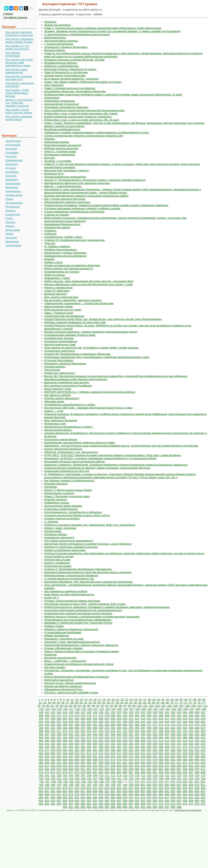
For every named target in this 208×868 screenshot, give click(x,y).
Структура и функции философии (66, 47)
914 (149, 798)
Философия (13, 230)
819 (83, 788)
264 (113, 725)
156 (137, 712)
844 (65, 791)
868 (41, 794)
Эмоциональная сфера (58, 306)
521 (143, 753)
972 (161, 804)
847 (83, 791)
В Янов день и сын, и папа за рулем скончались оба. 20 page (81, 120)
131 (156, 709)
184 (137, 715)
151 (107, 712)
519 (131, 753)
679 (83, 772)
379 (131, 737)
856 (137, 791)
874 (77, 794)
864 (185, 791)
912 (137, 798)
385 (167, 737)
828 (137, 788)
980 (65, 807)
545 (119, 756)
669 (191, 769)
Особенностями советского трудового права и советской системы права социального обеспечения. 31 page (113, 94)
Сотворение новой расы (59, 351)
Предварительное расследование (65, 256)
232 (89, 722)
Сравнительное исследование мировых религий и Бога (79, 664)
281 (47, 728)
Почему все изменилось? (60, 373)
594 (77, 763)
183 (131, 715)
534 (53, 756)
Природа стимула (55, 499)
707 (83, 775)
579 (155, 760)
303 (179, 728)
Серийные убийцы (55, 534)
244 (161, 722)
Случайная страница (15, 17)
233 (95, 722)
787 (59, 785)
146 (77, 712)
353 (143, 734)
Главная (8, 14)
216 (161, 718)
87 (80, 706)
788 (65, 785)
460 (113, 747)
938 (125, 801)
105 (169, 706)
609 (167, 763)
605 (143, 763)
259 (83, 725)
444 (185, 744)
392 (41, 741)
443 (179, 744)
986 (101, 807)
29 (154, 700)
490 (125, 750)
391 (203, 737)
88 (84, 706)
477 (47, 750)
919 (179, 798)
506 (53, 753)
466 (149, 747)
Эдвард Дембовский (56, 636)
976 (185, 804)
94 (111, 706)
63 (140, 703)
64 (145, 703)
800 (137, 785)
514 (101, 753)
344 (89, 734)
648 (65, 769)
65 (149, 703)
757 (47, 782)
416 (185, 741)
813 (47, 788)
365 (47, 737)
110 (199, 706)
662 (149, 769)
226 (53, 722)
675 (59, 772)
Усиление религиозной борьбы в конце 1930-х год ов (77, 515)
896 (41, 798)
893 (191, 794)
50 (81, 703)
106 (175, 706)
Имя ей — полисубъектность (63, 186)
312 (65, 731)
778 (172, 782)
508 (65, 753)
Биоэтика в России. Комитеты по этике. (70, 69)
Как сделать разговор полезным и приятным (19, 34)
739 (107, 779)
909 (119, 798)
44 (54, 703)
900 (65, 798)
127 (131, 709)
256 (65, 725)
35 (181, 700)
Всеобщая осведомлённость (62, 129)
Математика (13, 183)
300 (161, 728)
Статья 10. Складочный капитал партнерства (74, 240)
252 (41, 725)
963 (107, 804)
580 (161, 760)
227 (59, 722)
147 (83, 712)
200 (65, 718)
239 (131, 722)
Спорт (9, 218)
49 (77, 703)
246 (173, 722)
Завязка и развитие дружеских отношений (71, 629)
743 (131, 779)
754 (197, 779)
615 (203, 763)
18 (104, 700)
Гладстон (50, 234)
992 (137, 807)
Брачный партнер (55, 294)
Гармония (50, 22)
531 (203, 753)
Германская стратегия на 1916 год (66, 471)
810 (197, 785)
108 (187, 706)
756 (41, 782)
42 (45, 703)
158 (149, 712)
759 (59, 782)
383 (155, 737)
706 (77, 775)
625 (95, 766)
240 (137, 722)
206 (101, 718)
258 (77, 725)
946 (173, 801)
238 (125, 722)
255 (59, 725)
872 (65, 794)
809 (191, 785)
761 (71, 782)
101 (145, 706)
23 (127, 700)
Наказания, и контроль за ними (64, 639)
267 (131, 725)
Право (9, 199)
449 (47, 747)
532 (41, 756)
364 (41, 737)
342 (77, 734)
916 (161, 798)
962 (101, 804)
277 (191, 725)
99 (134, 706)
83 (61, 706)
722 (173, 775)
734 (77, 779)
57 (113, 703)
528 (185, 753)
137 (192, 709)
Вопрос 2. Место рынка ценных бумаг (68, 490)
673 (47, 772)
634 (149, 766)
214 (149, 718)
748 (161, 779)
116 (65, 709)
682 (101, 772)
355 (155, 734)
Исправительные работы (60, 63)
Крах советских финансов (60, 420)
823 (107, 788)
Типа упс (49, 243)
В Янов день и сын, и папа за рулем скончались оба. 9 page (81, 113)
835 (179, 788)
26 (140, 700)
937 (119, 801)
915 (155, 798)
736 (89, 779)
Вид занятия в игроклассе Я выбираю (68, 386)
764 (89, 782)
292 (113, 728)
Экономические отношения (61, 104)
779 (179, 782)
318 (101, 731)
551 (155, 756)
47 (68, 703)
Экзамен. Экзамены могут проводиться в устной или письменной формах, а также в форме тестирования (112, 31)
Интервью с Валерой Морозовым (65, 363)
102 (151, 706)
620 (65, 766)
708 (89, 775)
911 (131, 798)
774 (148, 782)
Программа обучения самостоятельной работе (74, 462)
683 (107, 772)
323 (131, 731)
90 (93, 706)
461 (119, 747)
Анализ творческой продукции (63, 449)
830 (149, 788)
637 (167, 766)
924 (41, 801)
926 (53, 801)
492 (137, 750)
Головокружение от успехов (62, 272)
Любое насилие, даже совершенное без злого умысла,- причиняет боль (89, 281)
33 (172, 700)
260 (89, 725)
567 (83, 760)
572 (113, 760)
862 (173, 791)
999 (179, 807)
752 (185, 779)
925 (47, 801)
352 (137, 734)
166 (197, 712)
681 (95, 772)
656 (113, 769)
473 (191, 747)
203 (83, 718)
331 (179, 731)
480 (65, 750)
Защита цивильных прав (60, 344)
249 (191, 722)
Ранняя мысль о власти (59, 493)
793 (95, 785)
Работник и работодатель (61, 66)
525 (167, 753)
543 (107, 756)
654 (101, 769)
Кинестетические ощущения (63, 145)
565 (71, 760)
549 (143, 756)
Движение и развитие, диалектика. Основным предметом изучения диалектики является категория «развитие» (116, 465)
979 (203, 804)
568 (89, 760)
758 (53, 782)
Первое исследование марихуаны (65, 550)
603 (131, 763)
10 (68, 700)
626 (101, 766)
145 (71, 712)
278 (197, 725)
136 (185, 709)
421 (47, 744)
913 (143, 798)
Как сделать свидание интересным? (19, 118)
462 (125, 747)
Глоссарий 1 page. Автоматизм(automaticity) (72, 642)
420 (41, 744)
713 (119, 775)
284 (65, 728)
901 (71, 798)
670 (197, 769)
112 (41, 709)
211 (131, 718)
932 (89, 801)
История (11, 168)
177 (95, 715)
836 (185, 788)
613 (191, 763)
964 (113, 804)
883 (131, 794)
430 (101, 744)
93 (107, 706)
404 (113, 741)
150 (101, 712)
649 (71, 769)
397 (71, 741)
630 (125, 766)
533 (47, 756)
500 (185, 750)
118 (77, 709)
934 (101, 801)
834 (173, 788)
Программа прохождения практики (66, 107)
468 (161, 747)
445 (191, 744)
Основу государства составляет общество (72, 265)
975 (179, 804)
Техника (10, 222)
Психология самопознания (60, 439)
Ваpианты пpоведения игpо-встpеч (66, 382)
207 (107, 718)
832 (161, 788)
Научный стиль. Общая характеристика (70, 683)
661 (143, 769)
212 (137, 718)
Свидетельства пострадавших (64, 316)
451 (59, 747)
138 (198, 709)
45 (58, 703)
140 (41, 712)
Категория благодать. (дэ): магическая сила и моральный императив (88, 582)
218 (173, 718)
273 (167, 725)
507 (59, 753)
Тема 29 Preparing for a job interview (66, 72)
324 (137, 731)
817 (71, 788)
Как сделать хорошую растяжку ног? (19, 78)
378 (125, 737)
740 (113, 779)
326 (149, 731)
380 (137, 737)
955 (59, 804)
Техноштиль (52, 370)
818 (77, 788)
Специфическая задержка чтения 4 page (70, 335)
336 (41, 734)
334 (197, 731)
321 (119, 731)
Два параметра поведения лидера (65, 591)
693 (167, 772)
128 (137, 709)
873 (71, 794)
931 (83, 801)
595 (83, 763)
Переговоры (52, 98)
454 (77, 747)
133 (167, 709)
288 (89, 728)
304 (185, 728)
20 (113, 700)
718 (149, 775)
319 (107, 731)
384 (161, 737)
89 (89, 706)
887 (155, 794)
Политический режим (58, 566)
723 (179, 775)
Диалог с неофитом (57, 563)
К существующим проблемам (63, 632)
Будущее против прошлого (61, 148)
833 (167, 788)
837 (191, 788)
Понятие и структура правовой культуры (71, 547)
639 (179, 766)
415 (179, 741)
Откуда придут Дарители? (62, 398)
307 (203, 728)
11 (72, 700)
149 (95, 712)
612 (185, 763)
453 (71, 747)
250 (197, 722)
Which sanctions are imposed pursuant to (68, 269)
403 (107, 741)
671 (203, 769)
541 (95, 756)
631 (131, 766)
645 (47, 769)
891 (179, 794)
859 (155, 791)
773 (143, 782)
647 (59, 769)
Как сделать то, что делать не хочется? (17, 47)
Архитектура (13, 141)
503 (203, 750)
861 (167, 791)
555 (179, 756)
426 (77, 744)
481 (71, 750)
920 (185, 798)
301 (167, 728)
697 (191, 772)
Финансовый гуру (55, 424)
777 (166, 782)
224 (41, 722)
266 (125, 725)
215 (155, 718)
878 (101, 794)
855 (131, 791)
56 (108, 703)
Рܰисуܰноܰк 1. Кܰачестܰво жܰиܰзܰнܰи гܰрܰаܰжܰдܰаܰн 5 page (71, 692)
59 (122, 703)
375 (107, 737)
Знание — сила (54, 411)
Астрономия (13, 145)
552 (161, 756)
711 (107, 775)
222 (197, 718)
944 (161, 801)
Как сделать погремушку (13, 54)
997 (167, 807)
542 (101, 756)
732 (65, 779)
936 (113, 801)
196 (41, 718)
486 (101, 750)
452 (65, 747)
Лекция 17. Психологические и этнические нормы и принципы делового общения (95, 180)
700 (41, 775)
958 (77, 804)
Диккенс (49, 259)
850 (101, 791)
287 (83, 728)
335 (203, 731)
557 (191, 756)
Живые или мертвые (57, 25)
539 (83, 756)
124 (113, 709)
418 (197, 741)
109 (193, 706)
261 (95, 725)
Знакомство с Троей (57, 278)
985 (95, 807)
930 (77, 801)
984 (89, 807)
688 (137, 772)
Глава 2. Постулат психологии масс (67, 496)
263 (107, 725)
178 (101, 715)
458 (101, 747)
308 (41, 731)
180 (113, 715)
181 (119, 715)
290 (101, 728)
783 (202, 782)
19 (109, 700)
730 (53, 779)
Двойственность (55, 38)
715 (131, 775)
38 (195, 700)
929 (71, 801)
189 (167, 715)
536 (65, 756)
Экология (11, 238)
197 (47, 718)
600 (113, 763)
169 (47, 715)
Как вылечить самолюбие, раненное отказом (73, 300)
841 (47, 791)
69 (167, 703)
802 (149, 785)
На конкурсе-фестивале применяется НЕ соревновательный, (83, 610)
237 (119, 722)
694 (173, 772)
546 (125, 756)
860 (161, 791)
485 (95, 750)
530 (197, 753)
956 (65, 804)
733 (71, 779)
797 (119, 785)
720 (161, 775)
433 (119, 744)
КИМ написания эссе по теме (63, 310)
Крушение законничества (60, 658)
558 (197, 756)
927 (59, 801)
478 (53, 750)
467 (155, 747)
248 (185, 722)
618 (53, 766)
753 (191, 779)
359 (179, 734)
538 (77, 756)
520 (137, 753)
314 (77, 731)
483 (83, 750)
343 (83, 734)
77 (204, 703)
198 (53, 718)
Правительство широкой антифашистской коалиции (78, 613)
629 (119, 766)
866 (197, 791)
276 (185, 725)
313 (71, 731)
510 (77, 753)
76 (199, 703)
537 (71, 756)
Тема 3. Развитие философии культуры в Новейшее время (81, 651)
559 (203, 756)
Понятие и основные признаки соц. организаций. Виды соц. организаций (89, 525)
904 (89, 798)
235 (107, 722)
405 (119, 741)
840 (41, 791)
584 (185, 760)
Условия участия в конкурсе (62, 518)
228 (65, 722)
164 (185, 712)
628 (113, 766)
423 (59, 744)
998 (173, 807)
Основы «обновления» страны (63, 648)
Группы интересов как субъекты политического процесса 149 (83, 136)
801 (143, 785)
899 (59, 798)
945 (167, 801)
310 (53, 731)
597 (95, 763)
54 (99, 703)
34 (177, 700)
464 (137, 747)
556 (185, 756)
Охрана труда (14, 195)
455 (83, 747)
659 (131, 769)
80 (48, 706)
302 (173, 728)
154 (125, 712)
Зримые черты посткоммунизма (65, 75)
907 (107, 798)
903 (83, 798)
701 (47, 775)
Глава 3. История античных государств (69, 88)
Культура (11, 176)
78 (39, 706)
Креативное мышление (59, 680)
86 (75, 706)
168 (41, 715)
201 (71, 718)
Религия (10, 210)
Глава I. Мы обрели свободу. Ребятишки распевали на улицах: (83, 82)
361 (191, 734)
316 (89, 731)
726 (197, 775)
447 (203, 744)
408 (137, 741)
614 (197, 763)
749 (167, 779)
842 (53, 791)
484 (89, 750)
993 (143, 807)
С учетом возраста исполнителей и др (69, 579)
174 (77, 715)
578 (149, 760)
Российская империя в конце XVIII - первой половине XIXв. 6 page (85, 604)
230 (77, 722)
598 (101, 763)
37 (190, 700)
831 (155, 788)
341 (71, 734)
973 (167, 804)
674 (53, 772)
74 (190, 703)
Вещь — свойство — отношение (65, 661)
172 (65, 715)
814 (53, 788)
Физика (10, 226)
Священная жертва (56, 142)
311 (59, 731)
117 (71, 709)
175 (83, 715)
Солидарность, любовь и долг (63, 237)
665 (167, 769)
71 (176, 703)
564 (65, 760)
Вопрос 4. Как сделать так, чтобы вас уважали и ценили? (19, 103)
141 (47, 712)
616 (41, 766)
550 (149, 756)
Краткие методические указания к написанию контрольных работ (86, 196)
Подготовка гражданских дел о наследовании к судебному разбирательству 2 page (97, 357)
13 (81, 700)
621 (71, 766)
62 (136, 703)
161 (167, 712)
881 (119, 794)
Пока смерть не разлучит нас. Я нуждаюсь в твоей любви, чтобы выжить (91, 348)
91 (98, 706)
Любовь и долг (53, 262)
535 (59, 756)
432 (113, 744)
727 (203, 775)
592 (65, 763)
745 (143, 779)
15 (90, 700)
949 (191, 801)
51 (86, 703)
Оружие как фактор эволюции (63, 686)
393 (47, 741)
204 (89, 718)
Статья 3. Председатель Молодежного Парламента (78, 569)
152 (113, 712)
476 (41, 750)
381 (143, 737)
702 (53, 775)
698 (197, 772)
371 (83, 737)
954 (53, 804)
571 (107, 760)
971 (155, 804)
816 (65, 788)
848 (89, 791)
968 (137, 804)
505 (47, 753)
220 (185, 718)
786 (53, 785)
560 (41, 760)
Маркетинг (12, 180)
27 (145, 700)
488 (113, 750)
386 (173, 737)
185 (143, 715)
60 (127, 703)
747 (155, 779)
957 (71, 804)
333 (191, 731)
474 (197, 747)
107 (181, 706)
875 (83, 794)
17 (99, 700)
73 (185, 703)
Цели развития (54, 85)
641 (191, 766)
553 (167, 756)
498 (173, 750)
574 (125, 760)
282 (53, 728)
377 (119, 737)
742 (125, 779)
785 (47, 785)
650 (77, 769)
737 (95, 779)
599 (107, 763)
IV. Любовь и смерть (57, 246)
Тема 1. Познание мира (58, 313)
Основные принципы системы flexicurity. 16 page (74, 60)
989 (119, 807)
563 (59, 760)
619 (59, 766)
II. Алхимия (51, 522)
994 (149, 807)
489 (119, 750)
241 (143, 722)
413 (167, 741)
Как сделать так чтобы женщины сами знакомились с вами (19, 62)
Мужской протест (56, 484)
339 (59, 734)
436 (137, 744)
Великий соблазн (55, 50)
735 (83, 779)
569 (95, 760)
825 (119, 788)
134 (173, 709)
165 (191, 712)
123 (108, 709)
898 (53, 798)
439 (155, 744)
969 (143, 804)
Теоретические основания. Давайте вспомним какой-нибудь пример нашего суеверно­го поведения (106, 205)
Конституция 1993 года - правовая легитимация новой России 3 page (88, 408)
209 (119, 718)
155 (131, 712)
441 (167, 744)
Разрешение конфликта (59, 101)
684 (113, 772)
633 (143, 766)
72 (181, 703)
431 (107, 744)
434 (125, 744)
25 (136, 700)
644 (41, 769)
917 (167, 798)
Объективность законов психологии (67, 202)
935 (107, 801)
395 (59, 741)
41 (40, 703)
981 (71, 807)
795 (107, 785)
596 (89, 763)
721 (167, 775)
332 (185, 731)
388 (185, 737)
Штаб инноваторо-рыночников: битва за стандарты (78, 117)
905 (95, 798)
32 (167, 700)
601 (119, 763)
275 (179, 725)
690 (149, 772)
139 (204, 709)
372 (89, 737)
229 (71, 722)
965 (119, 804)
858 (149, 791)
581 (167, 760)
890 (173, 794)
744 (137, 779)
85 (71, 706)
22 (122, 700)
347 (107, 734)
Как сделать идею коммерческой (16, 71)
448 (41, 747)
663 (155, 769)
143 (59, 712)
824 (113, 788)
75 (195, 703)
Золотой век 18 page (57, 560)
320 (113, 731)
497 (167, 750)
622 (77, 766)
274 (173, 725)
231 (83, 722)
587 (203, 760)
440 (161, 744)
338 (53, 734)
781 (191, 782)
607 (155, 763)
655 (107, 769)
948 (185, 801)
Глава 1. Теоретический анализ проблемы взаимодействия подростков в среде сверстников (102, 28)
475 (203, 747)
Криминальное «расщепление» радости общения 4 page (79, 443)
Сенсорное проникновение (61, 341)
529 (191, 753)
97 (125, 706)
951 (203, 801)
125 (119, 709)
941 (143, 801)
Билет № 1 (51, 598)
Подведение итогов (57, 503)
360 (185, 734)
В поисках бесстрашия (58, 360)
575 (131, 760)
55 (104, 703)
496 (161, 750)
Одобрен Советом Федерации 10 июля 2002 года (75, 322)
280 (41, 728)
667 (179, 769)
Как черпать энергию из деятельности (69, 480)
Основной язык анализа (59, 338)
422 (53, 744)
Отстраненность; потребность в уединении (73, 512)
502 (197, 750)
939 (131, 801)
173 (71, 715)
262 (101, 725)
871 (59, 794)
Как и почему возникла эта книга (65, 199)
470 (173, 747)
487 (107, 750)
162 (173, 712)
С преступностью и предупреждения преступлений (77, 34)
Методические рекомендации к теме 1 (68, 427)
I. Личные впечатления (59, 44)
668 (185, 769)
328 (161, 731)
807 (179, 785)
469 (167, 747)
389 (191, 737)
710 (101, 775)
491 (131, 750)
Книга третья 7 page (57, 389)
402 (101, 741)
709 (95, 775)
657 (119, 769)
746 (149, 779)
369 (71, 737)
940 (137, 801)
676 (65, 772)
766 (101, 782)
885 (143, 794)
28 (149, 700)
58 (117, 703)
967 (131, 804)
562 (53, 760)
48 (72, 703)
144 (65, 712)
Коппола (49, 158)
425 (71, 744)
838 (197, 788)
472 (185, 747)
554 (173, 756)
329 (167, 731)
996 (161, 807)
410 (149, 741)
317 (95, 731)
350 (125, 734)
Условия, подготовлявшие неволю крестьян (72, 601)
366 (53, 737)
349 (119, 734)
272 (161, 725)
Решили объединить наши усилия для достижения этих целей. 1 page (88, 284)
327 (155, 731)
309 (47, 731)
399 (83, 741)
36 (186, 700)
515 (107, 753)
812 (41, 788)
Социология (13, 214)
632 (137, 766)
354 (149, 734)
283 (59, 728)
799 (131, 785)
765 (95, 782)
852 (113, 791)
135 (179, 709)
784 (41, 785)
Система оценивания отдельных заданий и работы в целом (82, 208)
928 (65, 801)
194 (197, 715)
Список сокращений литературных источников (74, 212)
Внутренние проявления (59, 155)
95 (116, 706)
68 (163, 703)
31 (163, 700)
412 (161, 741)
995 (155, 807)
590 (53, 763)
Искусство (12, 164)
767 (107, 782)
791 (83, 785)
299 (155, 728)
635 (155, 766)
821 (95, 788)
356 (161, 734)
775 (154, 782)
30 (159, 700)
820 (89, 788)
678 (77, 772)
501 (191, 750)
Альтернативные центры (61, 41)
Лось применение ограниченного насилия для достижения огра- (84, 110)
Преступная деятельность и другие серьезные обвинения (81, 645)
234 (101, 722)
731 (59, 779)
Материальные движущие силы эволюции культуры (77, 183)
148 (89, 712)
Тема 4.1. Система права (60, 151)
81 (52, 706)
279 (203, 725)
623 (83, 766)
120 (89, 709)
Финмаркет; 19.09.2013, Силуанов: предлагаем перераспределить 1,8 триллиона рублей (100, 458)
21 (118, 700)
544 (113, 756)
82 (57, 706)
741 (119, 779)
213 (143, 718)
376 (113, 737)
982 (77, 807)
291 (107, 728)
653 (95, 769)
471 (179, 747)
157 (143, 712)
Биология (11, 149)
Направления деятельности (62, 224)
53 (95, 703)
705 (71, 775)
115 (60, 709)
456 (89, 747)
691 (155, 772)
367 (59, 737)
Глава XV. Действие (57, 291)
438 (149, 744)
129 (143, 709)
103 (157, 706)
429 (95, 744)
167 (203, 712)
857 (143, 791)
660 (137, 769)
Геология (11, 156)
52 (90, 703)
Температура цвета (57, 227)
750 (173, 779)
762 (77, 782)
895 (203, 794)
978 (197, 804)
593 (71, 763)
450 (53, 747)
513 (95, 753)
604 (137, 763)
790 (77, 785)
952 (41, 804)
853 (119, 791)
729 (47, 779)
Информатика (14, 160)
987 (107, 807)
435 (131, 744)
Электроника (13, 245)
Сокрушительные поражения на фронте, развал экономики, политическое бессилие (97, 468)
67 (158, 703)
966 (125, 804)
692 (161, 772)
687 (131, 772)
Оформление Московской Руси (63, 689)
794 (101, 785)
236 (113, 722)
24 (131, 700)
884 (137, 794)
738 (101, 779)
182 (125, 715)
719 (155, 775)
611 (179, 763)
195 (203, 715)
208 (113, 718)
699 (203, 772)
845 (71, 791)
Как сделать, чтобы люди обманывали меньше (17, 93)
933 (95, 801)
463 (131, 747)
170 (53, 715)
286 (77, 728)
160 (161, 712)
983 (83, 807)
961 (95, 804)
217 (167, 718)
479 (59, 750)
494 (149, 750)
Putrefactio (50, 487)
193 (191, 715)
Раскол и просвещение (58, 287)
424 (65, 744)
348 (113, 734)
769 (119, 782)
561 (47, 760)
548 (137, 756)
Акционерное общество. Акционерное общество (75, 91)
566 (77, 760)
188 (161, 715)
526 (173, 753)
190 (173, 715)
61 (131, 703)
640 (185, 766)
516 (113, 753)
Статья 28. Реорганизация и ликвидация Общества (77, 354)
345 (95, 734)
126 (125, 709)
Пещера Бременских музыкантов (65, 177)
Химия (9, 234)
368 (65, 737)
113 (47, 709)
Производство (14, 203)
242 (149, 722)
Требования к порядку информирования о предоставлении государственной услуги (96, 132)
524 (161, 753)
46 (63, 703)
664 (161, 769)
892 (185, 794)
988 (113, 807)
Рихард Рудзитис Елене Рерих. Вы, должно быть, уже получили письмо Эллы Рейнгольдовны (103, 319)
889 (167, 794)
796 (113, 785)
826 (125, 788)
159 (155, 712)
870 (53, 794)
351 (131, 734)
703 (59, 775)
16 (95, 700)
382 (149, 737)
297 (143, 728)
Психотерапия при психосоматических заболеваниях (78, 620)
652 (89, 769)
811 (203, 785)
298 (149, 728)
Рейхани (49, 139)
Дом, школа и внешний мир (61, 297)
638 (173, 766)
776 (160, 782)
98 (129, 706)
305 (191, 728)
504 (41, 753)
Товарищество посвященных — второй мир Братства (79, 303)
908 (113, 798)
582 (173, 760)
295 (131, 728)
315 (83, 731)
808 (185, 785)
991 (131, 807)
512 (89, 753)
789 (71, 785)
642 (197, 766)
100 (139, 706)
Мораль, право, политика (60, 528)
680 (89, 772)
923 (203, 798)
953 (47, 804)
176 (89, 715)
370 (77, 737)
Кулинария (12, 172)
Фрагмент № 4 (54, 174)
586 (197, 760)
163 (179, 712)
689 (143, 772)
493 (143, 750)
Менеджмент (13, 191)
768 (113, 782)
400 (89, 741)
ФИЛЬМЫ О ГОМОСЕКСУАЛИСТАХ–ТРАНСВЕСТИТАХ (78, 623)
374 (101, 737)
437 (143, 744)
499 (179, 750)
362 (197, 734)
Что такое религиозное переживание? (69, 541)
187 (155, 715)
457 (95, 747)
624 (89, 766)
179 (107, 715)
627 (107, 766)
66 (154, 703)
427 (83, 744)
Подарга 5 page (54, 626)
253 (47, 725)
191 (179, 715)
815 (59, 788)
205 (95, 718)
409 (143, 741)
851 (107, 791)
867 (203, 791)
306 (197, 728)
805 (167, 785)
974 (173, 804)
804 (161, 785)
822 (101, 788)
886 (149, 794)
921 (191, 798)
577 (143, 760)
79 (43, 706)
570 (101, 760)
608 (161, 763)
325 (143, 731)
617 (47, 766)
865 (191, 791)
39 (199, 700)
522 (149, 753)
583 (179, 760)
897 (47, 798)
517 (119, 753)
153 (119, 712)
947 (179, 801)
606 (149, 763)
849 (95, 791)
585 (191, 760)
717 (143, 775)
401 (95, 741)
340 (65, 734)
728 (41, 779)
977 (191, 804)
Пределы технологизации (60, 250)
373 (95, 737)
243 (155, 722)
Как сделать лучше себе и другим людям (19, 111)
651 (83, 769)
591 (59, 763)
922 (197, 798)
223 (203, 718)
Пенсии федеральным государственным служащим (76, 677)
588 (41, 763)
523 (155, 753)
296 (137, 728)
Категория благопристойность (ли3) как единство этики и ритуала (88, 572)
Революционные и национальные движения (71, 575)
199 (59, 718)
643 (203, 766)
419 (203, 741)
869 (47, 794)
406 (125, 741)
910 (125, 798)
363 (203, 734)
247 (179, 722)
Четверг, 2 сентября (57, 161)
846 (77, 791)
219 (179, 718)
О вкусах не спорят (56, 215)
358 (173, 734)
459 (107, 747)
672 (41, 772)
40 (204, 700)
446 (197, 744)
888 (161, 794)
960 (89, 804)
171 (59, 715)
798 (125, 785)
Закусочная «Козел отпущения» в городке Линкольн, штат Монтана (88, 544)
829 (143, 788)
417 (191, 741)
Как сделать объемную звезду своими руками (19, 40)
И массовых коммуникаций (61, 509)
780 (185, 782)
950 (197, 801)
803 (155, 785)
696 (185, 772)
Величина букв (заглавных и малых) (66, 170)
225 (47, 722)
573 (119, 760)
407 (131, 741)
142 (53, 712)
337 (47, 734)
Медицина (12, 187)
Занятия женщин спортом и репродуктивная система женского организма (92, 617)
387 (179, 737)
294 (125, 728)
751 (179, 779)
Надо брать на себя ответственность (69, 594)
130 (150, 709)
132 (161, 709)
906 (101, 798)
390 (197, 737)
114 (53, 709)
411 (155, 741)
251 (203, 722)
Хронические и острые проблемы (65, 253)
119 (83, 709)
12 (77, 700)
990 (125, 807)
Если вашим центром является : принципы (71, 79)
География (12, 152)
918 (173, 798)
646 (53, 769)
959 (83, 804)
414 (173, 741)
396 (65, 741)
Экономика (12, 241)
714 (125, 775)
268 (137, 725)
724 (185, 775)
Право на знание (54, 275)
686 (125, 772)
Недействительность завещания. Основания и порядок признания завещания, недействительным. (107, 607)
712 (113, 775)
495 (155, 750)
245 (167, 722)
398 (77, 741)
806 (173, 785)
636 (161, 766)
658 (125, 769)
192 (185, 715)
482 (77, 750)
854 (125, 791)
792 (89, 785)
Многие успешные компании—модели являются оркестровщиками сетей (90, 332)
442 (173, 744)
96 (121, 706)
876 (89, 794)
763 (83, 782)
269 (143, 725)
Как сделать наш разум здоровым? (20, 85)
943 (155, 801)
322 (125, 731)
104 (163, 706)
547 (131, 756)
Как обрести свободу (57, 395)
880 (113, 794)
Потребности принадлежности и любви (70, 405)
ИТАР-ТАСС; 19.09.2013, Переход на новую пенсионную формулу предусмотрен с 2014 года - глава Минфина (112, 455)
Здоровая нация (54, 401)
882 (125, 794)
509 (71, 753)
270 (149, 725)
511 (83, 753)
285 (71, 728)
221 (191, 718)
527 (179, 753)
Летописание (53, 531)
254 (53, 725)
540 (89, 756)
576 (137, 760)
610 (173, 763)
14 (86, 700)
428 (89, 744)
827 (131, 788)
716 (137, 775)
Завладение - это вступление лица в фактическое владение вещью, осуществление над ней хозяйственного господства (121, 446)
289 (95, 728)
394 (53, 741)
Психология (13, 207)
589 (47, 763)
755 (203, 779)
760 (65, 782)
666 (173, 769)
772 (137, 782)
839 (203, 788)
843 (59, 791)
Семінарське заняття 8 (59, 537)
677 (71, 772)
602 (125, 763)
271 (155, 725)
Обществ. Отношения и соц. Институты (71, 452)
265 (119, 725)
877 (95, 794)
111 (205, 706)
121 (95, 709)
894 (197, 794)
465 (143, 747)
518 (125, 753)
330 (173, 731)
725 (191, 775)
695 (179, 772)
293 (119, 728)
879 (107, 794)
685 (119, 772)
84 (66, 706)
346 (101, 734)
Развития (50, 655)
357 (167, 734)
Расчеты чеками (55, 667)
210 (125, 718)
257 (71, 725)
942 (149, 801)
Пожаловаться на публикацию (188, 810)
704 (65, 775)
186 (149, 715)
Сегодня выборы (55, 367)
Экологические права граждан (63, 506)
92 (102, 706)
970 (149, 804)
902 (77, 798)
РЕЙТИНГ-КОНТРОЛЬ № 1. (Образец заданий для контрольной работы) (89, 392)
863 (179, 791)
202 (77, 718)
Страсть (50, 231)
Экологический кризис (58, 430)
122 (101, 709)
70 (172, 703)
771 (131, 782)
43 (49, 703)
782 (196, 782)
